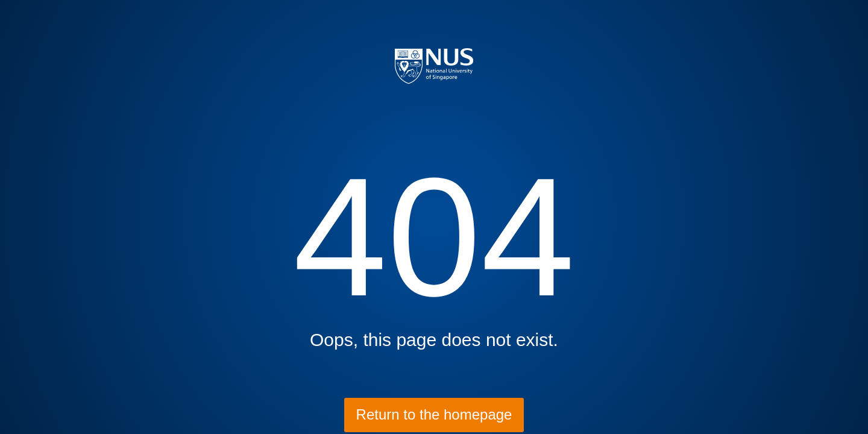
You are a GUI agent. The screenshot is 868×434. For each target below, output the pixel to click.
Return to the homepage (434, 414)
